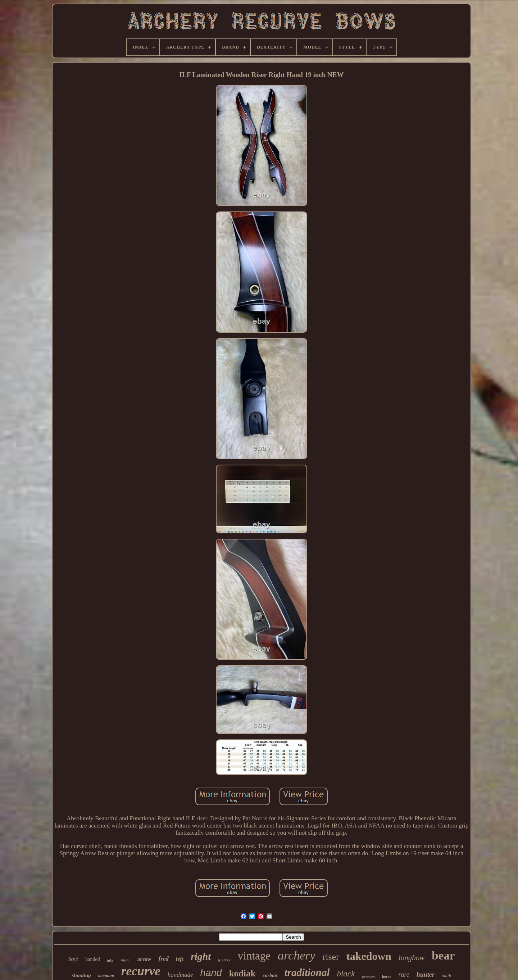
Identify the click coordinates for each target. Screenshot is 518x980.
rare (404, 975)
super (125, 960)
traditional (307, 972)
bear (443, 956)
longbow (412, 958)
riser (331, 957)
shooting (81, 975)
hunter (426, 975)
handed (92, 959)
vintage (254, 956)
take (110, 960)
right (201, 956)
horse (387, 976)
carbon (270, 976)
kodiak (242, 973)
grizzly (224, 959)
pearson (368, 976)
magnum (106, 976)
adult (447, 976)
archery (296, 955)
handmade (180, 975)
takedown (369, 956)
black (346, 974)
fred (163, 959)
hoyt (73, 959)
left (180, 959)
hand (211, 973)
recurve (141, 971)
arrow (144, 959)
